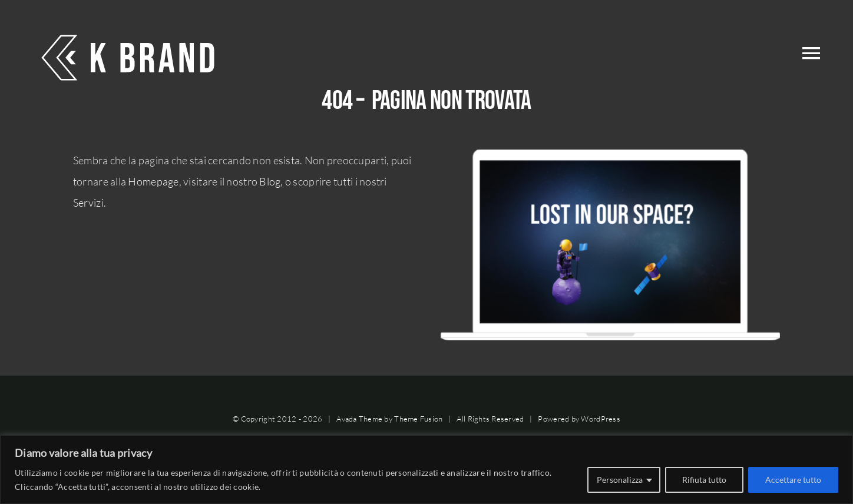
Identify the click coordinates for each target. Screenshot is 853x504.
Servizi (88, 203)
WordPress (600, 419)
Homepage (153, 181)
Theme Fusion (418, 419)
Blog (270, 181)
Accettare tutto (793, 480)
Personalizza (620, 480)
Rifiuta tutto (704, 480)
